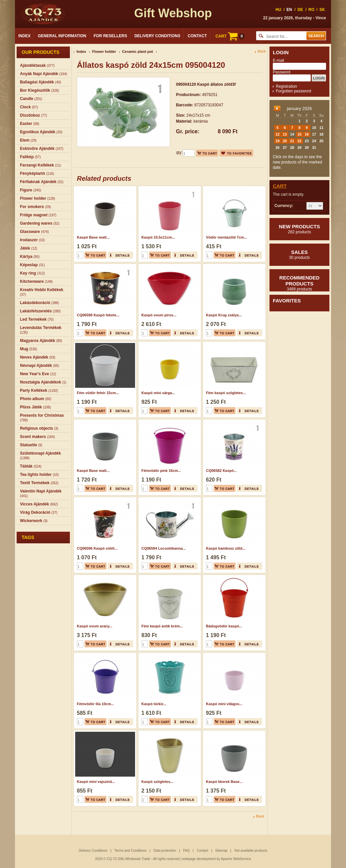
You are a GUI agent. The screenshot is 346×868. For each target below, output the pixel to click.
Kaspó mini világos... (224, 704)
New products (299, 229)
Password (282, 72)
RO (311, 10)
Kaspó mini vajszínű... (96, 782)
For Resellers (110, 36)
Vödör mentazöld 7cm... (226, 237)
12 (277, 134)
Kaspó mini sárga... (158, 393)
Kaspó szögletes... (157, 782)
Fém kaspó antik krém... (162, 626)
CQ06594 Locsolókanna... (164, 548)
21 (292, 141)
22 (299, 141)
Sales (299, 255)
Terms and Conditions (131, 851)
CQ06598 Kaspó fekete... (98, 315)
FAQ (186, 851)
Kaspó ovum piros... (159, 315)
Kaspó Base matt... (93, 237)
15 (299, 134)
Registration (286, 86)
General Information (62, 36)
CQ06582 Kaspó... (221, 471)
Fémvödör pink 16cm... (161, 471)
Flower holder (104, 52)
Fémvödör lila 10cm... (95, 704)
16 (307, 134)
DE (300, 10)
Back (262, 51)
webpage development (199, 859)
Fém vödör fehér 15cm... (98, 393)
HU (278, 10)
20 (285, 141)
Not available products (251, 851)
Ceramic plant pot (138, 52)
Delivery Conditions (157, 36)
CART (230, 36)
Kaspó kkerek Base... (224, 782)
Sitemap (221, 851)
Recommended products (299, 283)
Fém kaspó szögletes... (226, 393)
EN (289, 10)
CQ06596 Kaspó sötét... (97, 548)
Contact (197, 36)
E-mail (278, 60)
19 (277, 141)
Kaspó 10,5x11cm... (158, 237)
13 (285, 134)
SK (322, 10)
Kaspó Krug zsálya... (224, 315)
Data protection (165, 851)
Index (24, 36)
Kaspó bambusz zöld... (226, 548)
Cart (280, 186)
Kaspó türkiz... (154, 704)
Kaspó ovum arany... (95, 626)
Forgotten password (293, 91)
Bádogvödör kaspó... (224, 626)
